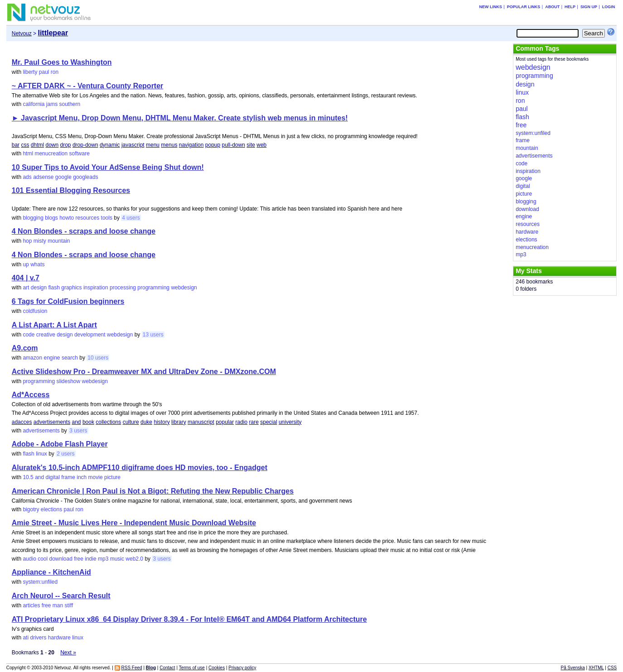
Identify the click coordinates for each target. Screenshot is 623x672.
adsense (43, 177)
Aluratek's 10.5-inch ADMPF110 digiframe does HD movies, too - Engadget (140, 468)
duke (146, 422)
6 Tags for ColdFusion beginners (68, 301)
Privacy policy (242, 668)
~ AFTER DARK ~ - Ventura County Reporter (88, 86)
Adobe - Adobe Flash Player (60, 444)
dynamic (110, 145)
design (39, 288)
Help (570, 7)
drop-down (85, 145)
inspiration (96, 288)
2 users (65, 454)
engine (52, 358)
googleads (85, 177)
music (117, 559)
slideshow (68, 381)
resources (88, 218)
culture (131, 422)
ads (27, 177)
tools (107, 218)
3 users (78, 431)
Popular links (524, 7)
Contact (167, 668)
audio (29, 559)
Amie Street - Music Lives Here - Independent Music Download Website (134, 523)
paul (44, 72)
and (77, 422)
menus (169, 145)
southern (70, 104)
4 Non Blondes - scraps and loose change (84, 231)
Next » (68, 653)
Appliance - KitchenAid (51, 572)
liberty (30, 72)
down (52, 145)
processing (123, 288)
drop (66, 145)
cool (43, 559)
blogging (33, 218)
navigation (191, 145)
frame (68, 477)
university (290, 422)
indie (90, 559)
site (251, 145)
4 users (131, 218)
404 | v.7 (26, 278)
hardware (59, 638)
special (268, 422)
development (90, 335)
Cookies (217, 668)
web (261, 145)
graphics (71, 288)
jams (52, 104)
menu (153, 145)
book (88, 422)
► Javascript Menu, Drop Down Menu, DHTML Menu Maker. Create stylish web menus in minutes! (180, 118)
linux (41, 454)
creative (46, 335)
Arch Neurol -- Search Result (61, 596)
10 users (98, 358)
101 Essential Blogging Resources (71, 190)
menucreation (51, 154)
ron (55, 72)
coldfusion (35, 311)
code (29, 335)
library (179, 422)
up (26, 264)
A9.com (25, 348)
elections (51, 509)
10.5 (28, 477)
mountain (59, 241)
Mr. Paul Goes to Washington (62, 62)
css (25, 145)
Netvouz (22, 34)
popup (213, 145)
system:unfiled (40, 582)
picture (112, 477)
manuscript (201, 422)
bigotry (31, 509)
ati (26, 638)
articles (31, 605)
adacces (22, 422)
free (79, 559)
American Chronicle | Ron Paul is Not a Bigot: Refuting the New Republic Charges (153, 491)
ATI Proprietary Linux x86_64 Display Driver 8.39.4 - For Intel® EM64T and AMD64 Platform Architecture (189, 619)
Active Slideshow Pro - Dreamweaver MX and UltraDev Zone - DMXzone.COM (144, 372)
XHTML (596, 668)
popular (225, 422)
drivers (38, 638)
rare (254, 422)
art (26, 288)
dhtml (37, 145)
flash (54, 288)
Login (609, 7)
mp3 (103, 559)
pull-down (234, 145)
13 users (153, 335)
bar (16, 145)
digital (53, 477)
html (28, 154)
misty (40, 241)
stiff (69, 605)
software (80, 154)
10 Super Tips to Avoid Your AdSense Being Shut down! (108, 167)
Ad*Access (31, 395)
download (61, 559)
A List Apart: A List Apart (54, 325)
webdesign (184, 288)
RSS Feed (132, 668)
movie (96, 477)
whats (37, 264)
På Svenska (572, 668)
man (58, 605)
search (70, 358)
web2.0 (134, 559)
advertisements (52, 422)
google (63, 177)
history (162, 422)
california (34, 104)
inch (82, 477)
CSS (612, 668)
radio (242, 422)
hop (27, 241)
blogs (51, 218)
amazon (32, 358)
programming (153, 288)
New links (490, 7)
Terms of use (192, 668)
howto (67, 218)
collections (108, 422)
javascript (133, 145)
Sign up (589, 7)
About (552, 7)
